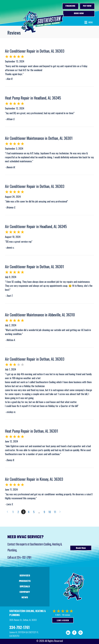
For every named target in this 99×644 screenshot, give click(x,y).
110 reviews (66, 615)
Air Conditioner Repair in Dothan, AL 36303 (35, 51)
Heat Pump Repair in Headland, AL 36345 (33, 98)
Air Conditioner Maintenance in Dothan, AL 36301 (39, 138)
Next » (60, 512)
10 (50, 512)
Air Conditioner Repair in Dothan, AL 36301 (34, 267)
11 (55, 512)
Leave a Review (63, 620)
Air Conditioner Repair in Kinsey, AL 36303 (34, 479)
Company (25, 592)
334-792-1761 (24, 558)
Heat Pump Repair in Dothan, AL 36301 (32, 431)
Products (25, 581)
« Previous (7, 512)
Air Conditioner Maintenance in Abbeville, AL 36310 (40, 315)
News (25, 598)
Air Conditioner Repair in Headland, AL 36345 (36, 226)
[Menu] (89, 22)
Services (25, 576)
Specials (25, 587)
